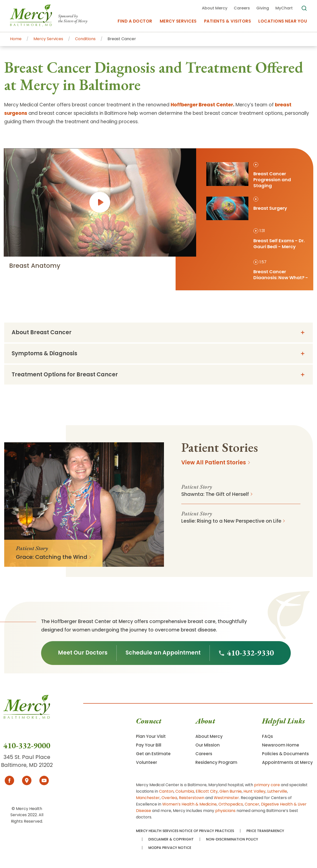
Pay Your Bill (149, 745)
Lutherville (277, 791)
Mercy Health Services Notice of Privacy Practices (185, 831)
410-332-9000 (27, 746)
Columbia (185, 791)
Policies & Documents (285, 754)
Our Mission (208, 745)
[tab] (257, 176)
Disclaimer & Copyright (171, 839)
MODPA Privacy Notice (170, 848)
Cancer (252, 804)
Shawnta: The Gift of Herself (215, 494)
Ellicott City (207, 791)
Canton (166, 791)
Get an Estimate (153, 754)
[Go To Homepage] (27, 718)
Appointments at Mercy (287, 762)
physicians (225, 811)
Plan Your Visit (151, 736)
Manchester (148, 798)
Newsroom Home (281, 745)
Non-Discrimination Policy (232, 839)
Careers (204, 754)
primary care (267, 785)
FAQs (267, 736)
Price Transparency (265, 831)
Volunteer (146, 762)
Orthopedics (231, 804)
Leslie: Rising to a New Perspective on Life (231, 521)
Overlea (169, 798)
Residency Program (216, 762)
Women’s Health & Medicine (189, 804)
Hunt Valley (254, 791)
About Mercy (209, 736)
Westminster (226, 798)
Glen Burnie (231, 791)
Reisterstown (192, 798)
